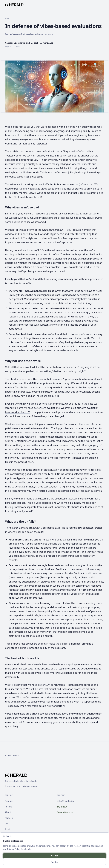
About (8, 812)
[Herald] (14, 5)
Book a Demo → (65, 812)
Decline (54, 862)
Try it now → (63, 807)
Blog (7, 18)
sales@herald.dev (66, 801)
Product (9, 801)
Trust (7, 829)
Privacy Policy (14, 849)
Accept (54, 856)
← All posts (12, 756)
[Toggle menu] (101, 5)
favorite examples (71, 321)
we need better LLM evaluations (42, 408)
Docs (7, 823)
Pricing (8, 807)
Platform (9, 818)
